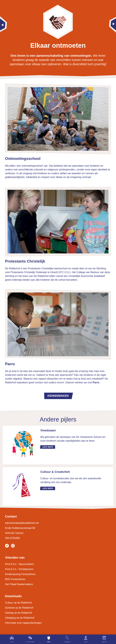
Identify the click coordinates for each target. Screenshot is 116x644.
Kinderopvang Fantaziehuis (20, 574)
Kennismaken (58, 396)
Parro (96, 382)
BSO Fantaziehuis (15, 579)
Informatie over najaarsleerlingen (23, 623)
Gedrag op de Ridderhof (19, 613)
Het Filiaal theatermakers (19, 584)
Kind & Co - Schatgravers (19, 569)
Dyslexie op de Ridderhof (19, 608)
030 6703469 (12, 538)
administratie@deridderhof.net (22, 523)
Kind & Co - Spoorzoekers (20, 564)
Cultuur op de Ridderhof (18, 603)
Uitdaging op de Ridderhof (20, 618)
